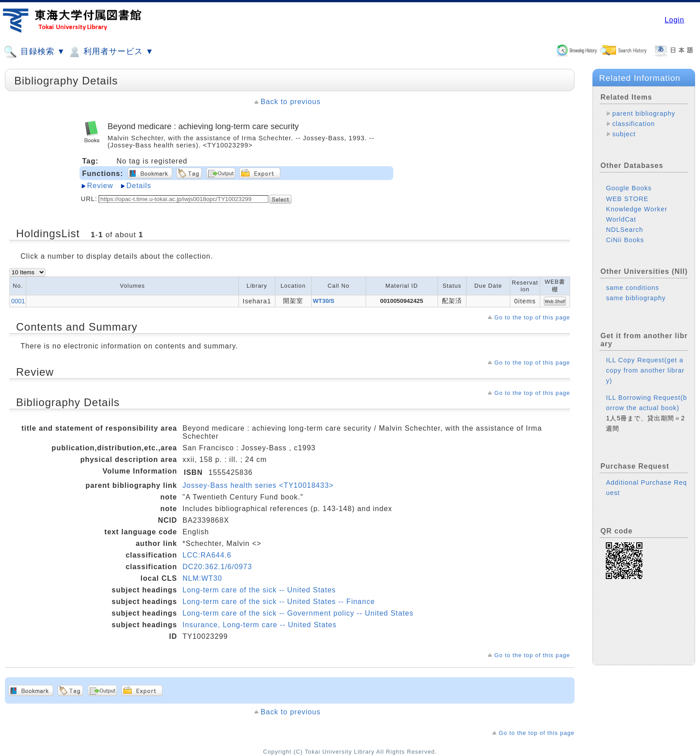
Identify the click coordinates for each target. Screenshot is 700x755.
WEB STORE (627, 199)
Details (139, 186)
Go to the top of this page (532, 317)
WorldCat (621, 219)
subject (624, 134)
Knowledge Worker (636, 209)
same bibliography (636, 298)
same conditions (632, 288)
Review (100, 186)
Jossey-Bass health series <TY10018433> (258, 485)
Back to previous (291, 102)
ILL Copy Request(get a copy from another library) (645, 370)
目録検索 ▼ (34, 52)
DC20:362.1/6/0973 (217, 567)
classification (633, 124)
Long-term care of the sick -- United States (259, 590)
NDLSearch (624, 230)
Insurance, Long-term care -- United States (260, 625)
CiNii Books (625, 240)
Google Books (629, 188)
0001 (18, 301)
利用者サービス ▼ (110, 52)
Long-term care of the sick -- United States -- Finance (279, 602)
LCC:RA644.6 (207, 555)
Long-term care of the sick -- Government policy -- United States (298, 613)
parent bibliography (644, 113)
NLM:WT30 (202, 578)
